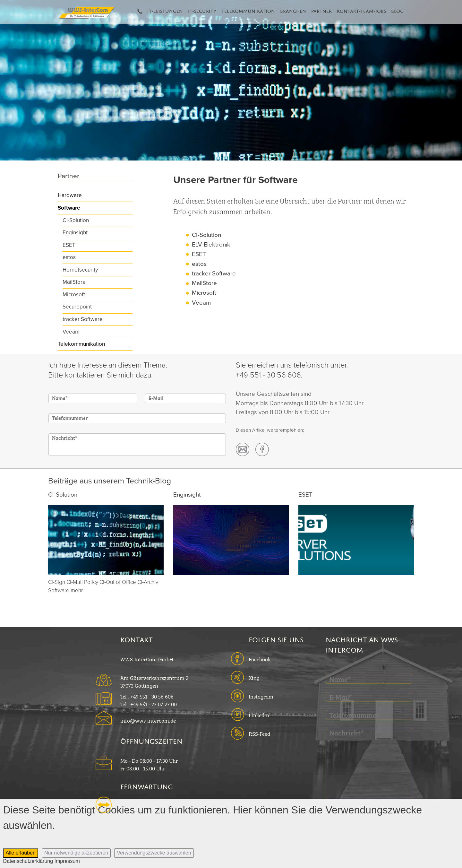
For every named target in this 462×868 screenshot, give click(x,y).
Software (69, 208)
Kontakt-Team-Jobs (361, 10)
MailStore (74, 282)
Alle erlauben (21, 853)
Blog (397, 10)
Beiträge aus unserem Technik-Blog (110, 481)
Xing (254, 677)
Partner (321, 10)
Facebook (260, 659)
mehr (77, 590)
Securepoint (77, 307)
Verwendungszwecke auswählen (154, 853)
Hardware (70, 195)
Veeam (71, 332)
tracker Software (83, 319)
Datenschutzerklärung (28, 861)
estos (69, 257)
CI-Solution (76, 220)
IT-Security (202, 10)
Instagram (261, 696)
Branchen (293, 10)
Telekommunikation (248, 10)
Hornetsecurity (80, 270)
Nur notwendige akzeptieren (76, 853)
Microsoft (74, 295)
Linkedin (259, 715)
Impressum (67, 861)
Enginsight (75, 233)
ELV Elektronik (211, 245)
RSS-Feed (259, 733)
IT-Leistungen (165, 10)
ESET (69, 245)
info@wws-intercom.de (148, 720)
